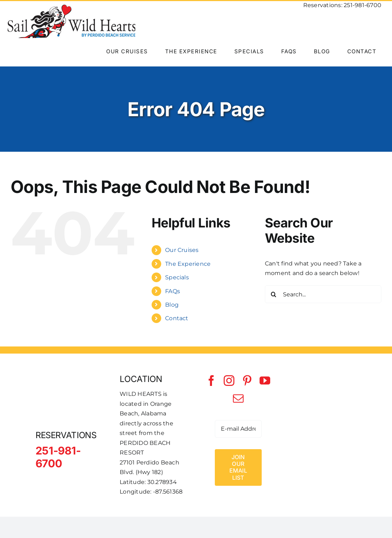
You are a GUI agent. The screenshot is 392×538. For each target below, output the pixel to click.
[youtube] (265, 381)
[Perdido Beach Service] (322, 415)
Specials (177, 277)
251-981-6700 (363, 5)
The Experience (188, 264)
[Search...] (323, 294)
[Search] (274, 294)
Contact (177, 318)
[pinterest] (247, 381)
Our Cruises (182, 250)
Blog (172, 305)
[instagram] (229, 381)
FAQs (173, 291)
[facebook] (211, 381)
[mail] (238, 398)
